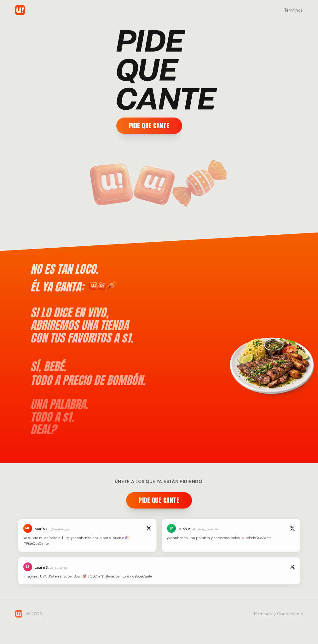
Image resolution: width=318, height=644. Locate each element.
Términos (293, 10)
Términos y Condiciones (278, 614)
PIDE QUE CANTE (149, 126)
